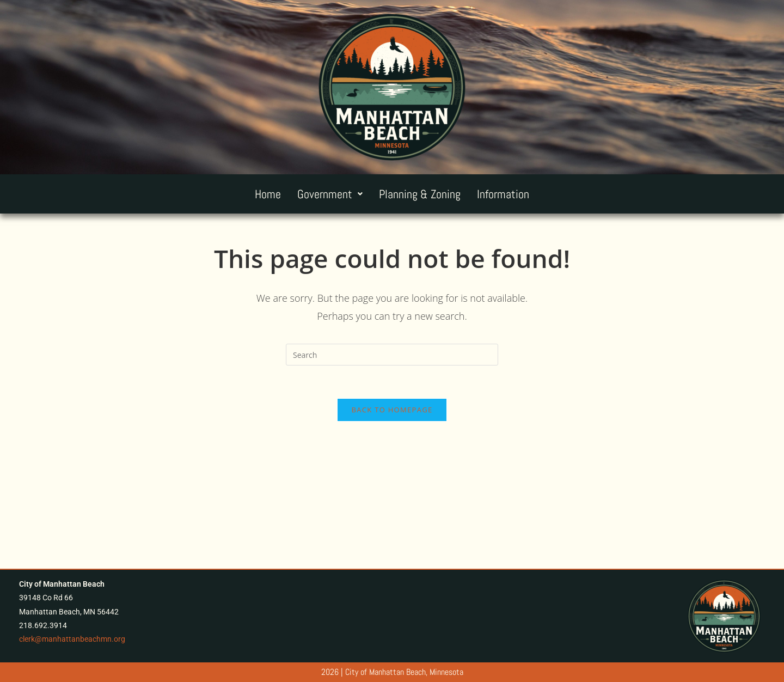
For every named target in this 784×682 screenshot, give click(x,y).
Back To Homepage (392, 410)
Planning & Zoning (420, 194)
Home (268, 194)
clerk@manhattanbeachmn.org (72, 639)
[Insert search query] (392, 355)
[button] (330, 194)
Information (503, 194)
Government (330, 194)
